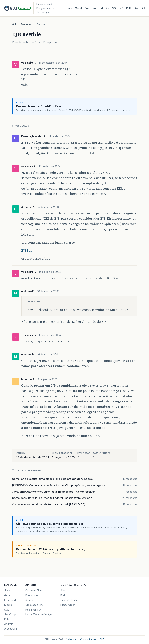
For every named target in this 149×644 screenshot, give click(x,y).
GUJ (15, 24)
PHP (129, 8)
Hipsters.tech (68, 605)
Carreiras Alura (34, 591)
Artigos (29, 600)
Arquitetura (11, 629)
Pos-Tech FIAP (34, 610)
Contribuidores (88, 639)
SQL (115, 8)
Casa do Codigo (70, 600)
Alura (63, 591)
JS (122, 8)
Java (69, 8)
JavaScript (10, 614)
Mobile (105, 8)
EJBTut (27, 250)
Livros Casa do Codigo (39, 614)
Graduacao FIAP (35, 605)
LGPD (102, 639)
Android (140, 8)
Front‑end (91, 8)
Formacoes (32, 595)
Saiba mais (72, 639)
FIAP (63, 595)
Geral (78, 8)
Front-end (27, 24)
